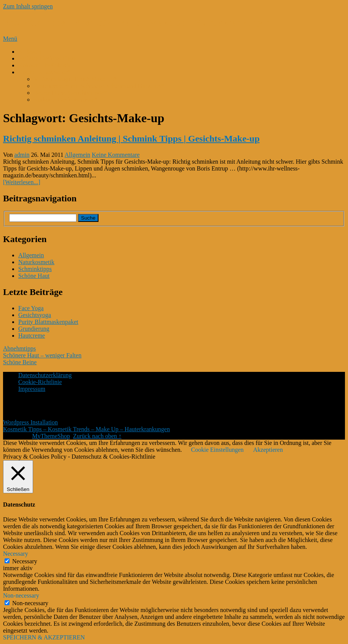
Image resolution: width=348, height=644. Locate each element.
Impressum (32, 389)
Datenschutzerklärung (45, 375)
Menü (10, 39)
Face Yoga (31, 308)
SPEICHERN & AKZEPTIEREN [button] (44, 637)
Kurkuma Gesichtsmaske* (65, 100)
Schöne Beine (20, 362)
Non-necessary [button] (21, 595)
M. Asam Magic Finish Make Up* (75, 79)
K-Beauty (30, 52)
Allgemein (78, 155)
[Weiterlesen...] (22, 182)
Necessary (25, 561)
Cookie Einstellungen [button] (217, 450)
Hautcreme (32, 336)
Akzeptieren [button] (268, 450)
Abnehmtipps (19, 348)
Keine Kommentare (116, 155)
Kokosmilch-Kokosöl (44, 65)
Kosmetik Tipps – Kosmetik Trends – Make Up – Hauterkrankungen (137, 22)
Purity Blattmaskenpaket (48, 322)
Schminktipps (35, 269)
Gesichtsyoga (35, 315)
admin (22, 155)
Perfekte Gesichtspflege (47, 58)
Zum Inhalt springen (28, 6)
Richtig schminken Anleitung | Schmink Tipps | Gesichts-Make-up (131, 139)
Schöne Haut (34, 276)
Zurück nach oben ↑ (97, 436)
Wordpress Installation (30, 422)
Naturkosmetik (36, 262)
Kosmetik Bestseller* (44, 72)
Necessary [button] (16, 554)
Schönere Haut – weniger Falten (42, 355)
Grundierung (34, 329)
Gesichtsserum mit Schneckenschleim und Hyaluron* (99, 86)
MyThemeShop (51, 436)
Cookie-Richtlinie (40, 382)
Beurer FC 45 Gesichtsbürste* (70, 93)
